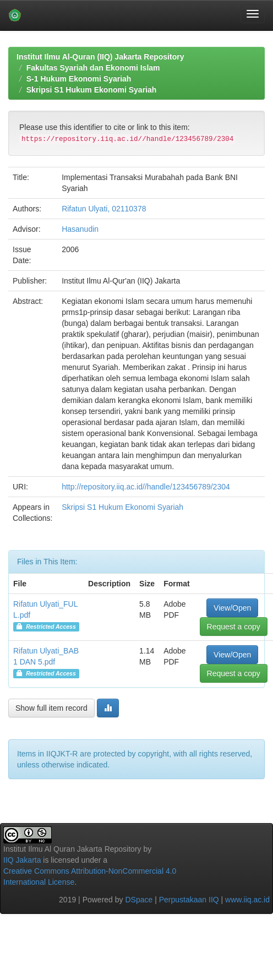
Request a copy (234, 627)
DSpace (139, 900)
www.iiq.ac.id (247, 900)
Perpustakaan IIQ (189, 900)
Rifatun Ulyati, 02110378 (104, 209)
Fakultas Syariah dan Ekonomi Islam (93, 68)
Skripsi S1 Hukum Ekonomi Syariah (92, 90)
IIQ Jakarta (22, 860)
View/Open (232, 608)
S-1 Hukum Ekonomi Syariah (79, 79)
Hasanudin (80, 229)
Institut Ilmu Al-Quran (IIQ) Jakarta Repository (100, 57)
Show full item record (51, 708)
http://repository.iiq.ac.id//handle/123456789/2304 (146, 487)
